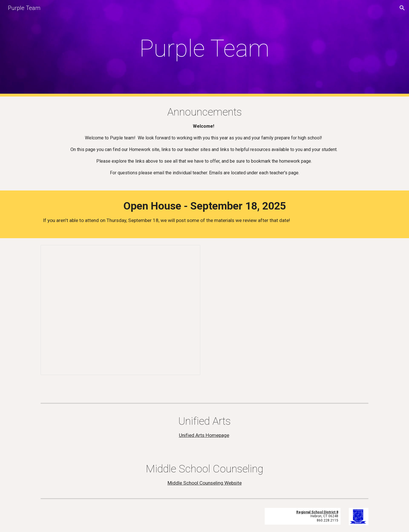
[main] (204, 48)
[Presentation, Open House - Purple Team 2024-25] (120, 310)
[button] (402, 8)
